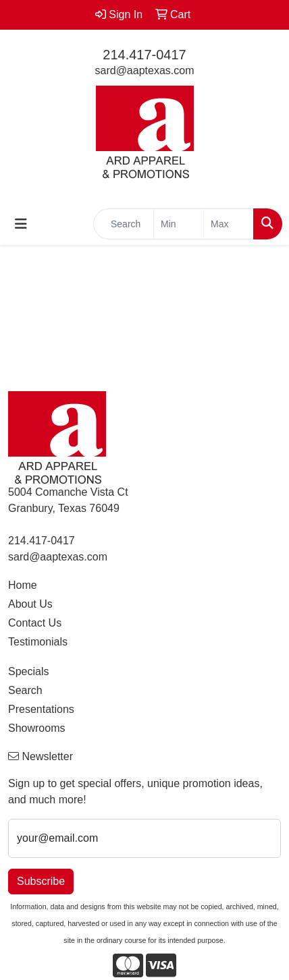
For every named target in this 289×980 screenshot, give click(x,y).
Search (25, 690)
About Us (30, 604)
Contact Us (35, 623)
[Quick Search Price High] (229, 224)
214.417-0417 (144, 55)
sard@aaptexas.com (145, 70)
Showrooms (36, 728)
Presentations (41, 709)
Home (23, 585)
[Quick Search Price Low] (179, 224)
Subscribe (41, 881)
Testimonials (38, 642)
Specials (28, 671)
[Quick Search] (124, 224)
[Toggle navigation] (21, 224)
